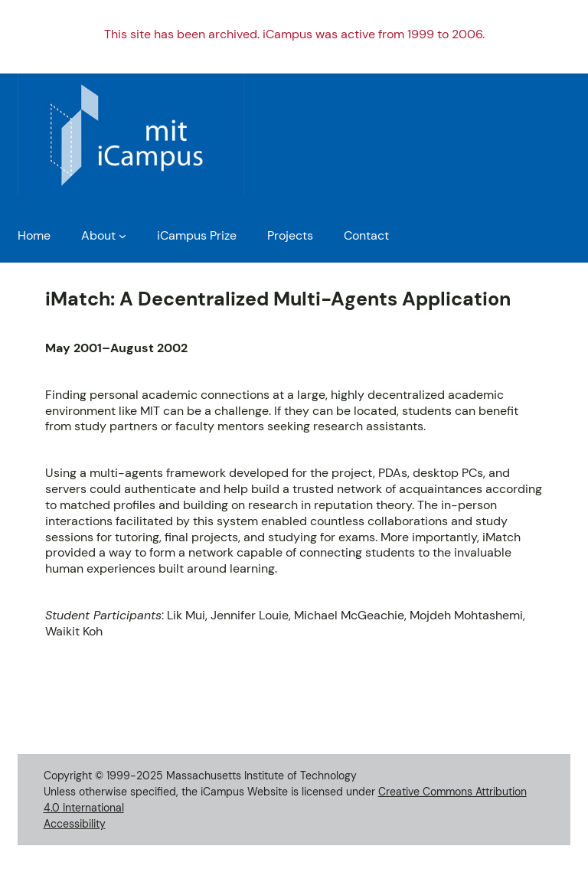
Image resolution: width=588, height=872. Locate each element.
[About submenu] (122, 236)
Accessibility (75, 824)
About (98, 235)
